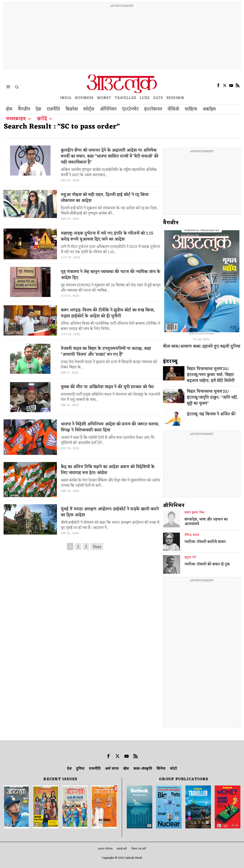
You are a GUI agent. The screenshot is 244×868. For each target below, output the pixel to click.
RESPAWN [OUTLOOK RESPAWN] (175, 98)
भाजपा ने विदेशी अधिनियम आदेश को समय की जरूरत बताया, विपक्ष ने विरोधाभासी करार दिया (110, 427)
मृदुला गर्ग (190, 557)
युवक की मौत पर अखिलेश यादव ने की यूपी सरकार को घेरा (107, 387)
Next (97, 547)
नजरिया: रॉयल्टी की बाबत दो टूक (207, 565)
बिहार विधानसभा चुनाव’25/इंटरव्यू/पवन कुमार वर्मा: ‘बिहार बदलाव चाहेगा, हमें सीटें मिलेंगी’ (211, 375)
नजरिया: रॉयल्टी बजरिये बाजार (205, 542)
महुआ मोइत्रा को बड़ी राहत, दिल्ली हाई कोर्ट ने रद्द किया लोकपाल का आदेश (105, 198)
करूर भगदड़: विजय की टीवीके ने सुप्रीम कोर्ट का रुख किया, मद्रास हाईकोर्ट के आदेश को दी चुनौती (108, 313)
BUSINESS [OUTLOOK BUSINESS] (84, 98)
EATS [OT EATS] (158, 98)
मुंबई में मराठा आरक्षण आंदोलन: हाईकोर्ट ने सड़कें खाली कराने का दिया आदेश (110, 512)
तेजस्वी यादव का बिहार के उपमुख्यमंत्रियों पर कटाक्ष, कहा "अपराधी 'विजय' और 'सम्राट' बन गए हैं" (106, 352)
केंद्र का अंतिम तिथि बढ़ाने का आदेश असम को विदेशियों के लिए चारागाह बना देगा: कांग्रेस (108, 470)
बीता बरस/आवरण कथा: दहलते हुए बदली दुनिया (202, 346)
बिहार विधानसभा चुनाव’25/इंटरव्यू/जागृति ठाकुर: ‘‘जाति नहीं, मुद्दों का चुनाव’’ (212, 398)
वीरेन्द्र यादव (192, 535)
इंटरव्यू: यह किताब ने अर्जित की (211, 414)
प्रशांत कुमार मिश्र (194, 513)
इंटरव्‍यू (170, 362)
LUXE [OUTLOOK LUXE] (145, 98)
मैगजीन (171, 223)
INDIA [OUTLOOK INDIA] (66, 98)
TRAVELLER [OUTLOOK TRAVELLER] (125, 98)
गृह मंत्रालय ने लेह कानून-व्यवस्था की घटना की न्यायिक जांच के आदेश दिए (110, 275)
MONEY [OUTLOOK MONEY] (104, 98)
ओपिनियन (174, 506)
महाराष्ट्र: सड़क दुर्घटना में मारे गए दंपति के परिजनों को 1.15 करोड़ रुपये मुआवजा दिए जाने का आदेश (107, 236)
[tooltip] (218, 85)
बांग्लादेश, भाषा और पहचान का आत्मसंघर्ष (206, 522)
